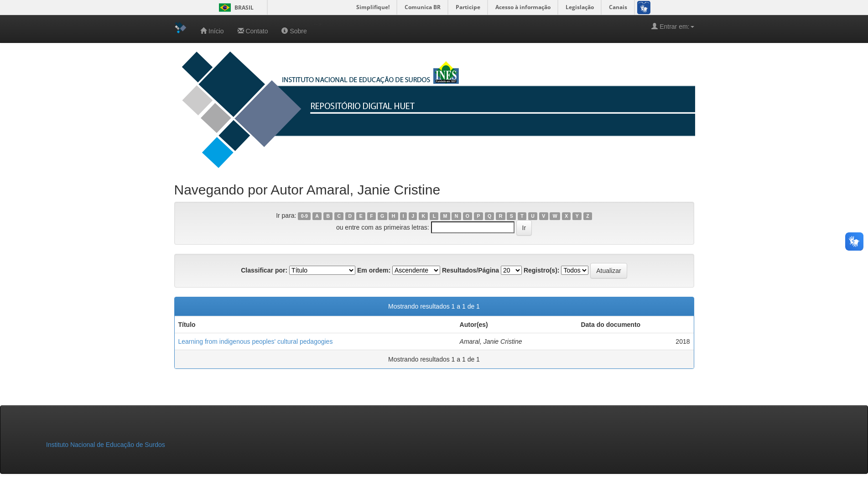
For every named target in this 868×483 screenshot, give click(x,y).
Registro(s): (542, 270)
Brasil (235, 8)
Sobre (294, 31)
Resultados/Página (470, 270)
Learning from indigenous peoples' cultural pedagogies (256, 341)
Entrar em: (673, 26)
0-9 (304, 216)
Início (212, 31)
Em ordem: (374, 270)
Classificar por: (264, 270)
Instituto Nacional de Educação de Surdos (106, 445)
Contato (253, 31)
